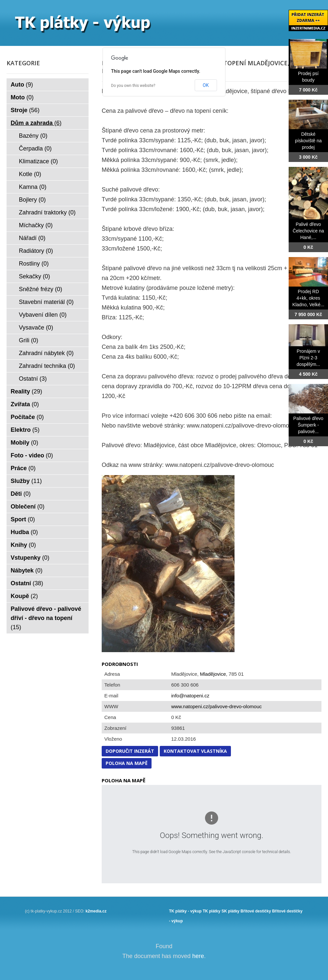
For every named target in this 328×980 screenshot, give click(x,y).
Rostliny (34, 264)
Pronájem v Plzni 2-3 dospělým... (308, 358)
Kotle (30, 174)
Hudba (24, 532)
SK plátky (230, 911)
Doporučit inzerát (130, 751)
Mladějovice (213, 674)
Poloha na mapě (127, 763)
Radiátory (36, 251)
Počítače (27, 417)
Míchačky (36, 225)
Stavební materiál (46, 302)
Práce (23, 468)
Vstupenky (30, 558)
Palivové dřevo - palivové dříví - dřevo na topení (46, 618)
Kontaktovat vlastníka (195, 751)
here (198, 956)
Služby (26, 481)
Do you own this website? (133, 86)
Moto (22, 97)
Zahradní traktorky (47, 212)
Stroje (25, 110)
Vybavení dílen (43, 315)
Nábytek (27, 570)
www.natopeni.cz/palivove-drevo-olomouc (216, 706)
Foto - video (32, 455)
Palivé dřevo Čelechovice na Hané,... (308, 231)
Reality (27, 391)
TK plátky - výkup (185, 911)
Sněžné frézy (41, 289)
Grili (29, 340)
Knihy (23, 545)
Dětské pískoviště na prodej (308, 141)
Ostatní (33, 379)
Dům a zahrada (36, 123)
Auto (22, 85)
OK (206, 85)
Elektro (25, 430)
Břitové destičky (256, 911)
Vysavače (36, 328)
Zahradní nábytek (46, 353)
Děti (21, 494)
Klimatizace (39, 161)
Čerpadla (35, 149)
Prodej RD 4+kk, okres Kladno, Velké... (308, 298)
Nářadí (32, 238)
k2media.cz (96, 911)
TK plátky (212, 911)
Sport (23, 519)
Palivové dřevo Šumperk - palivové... (308, 425)
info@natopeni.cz (190, 696)
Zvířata (25, 404)
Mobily (25, 443)
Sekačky (35, 276)
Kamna (33, 187)
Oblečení (28, 507)
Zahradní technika (47, 366)
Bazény (33, 136)
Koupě (24, 596)
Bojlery (32, 200)
